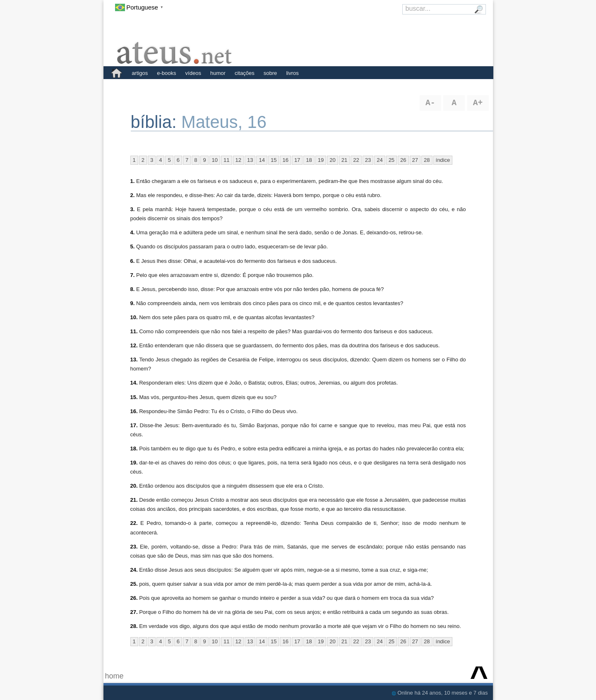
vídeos (193, 73)
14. (134, 383)
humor (218, 73)
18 (309, 160)
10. (134, 317)
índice (443, 160)
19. (134, 463)
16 (285, 160)
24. (134, 570)
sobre (270, 73)
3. (133, 209)
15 (274, 160)
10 (215, 160)
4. (133, 232)
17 (297, 160)
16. (134, 411)
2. (133, 195)
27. (134, 612)
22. (134, 523)
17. (134, 425)
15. (134, 397)
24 (380, 160)
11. (134, 331)
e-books (166, 73)
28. (134, 626)
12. (134, 345)
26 (403, 160)
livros (292, 73)
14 (262, 160)
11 (226, 160)
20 (332, 160)
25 (392, 160)
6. (133, 261)
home (114, 676)
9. (133, 303)
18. (134, 449)
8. (133, 289)
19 (321, 160)
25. (134, 584)
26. (134, 598)
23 (368, 160)
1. (133, 181)
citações (245, 73)
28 (427, 160)
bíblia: (156, 122)
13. (134, 360)
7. (133, 275)
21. (134, 500)
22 (356, 160)
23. (134, 547)
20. (134, 486)
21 (344, 160)
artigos (140, 73)
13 (250, 160)
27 (415, 160)
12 (238, 160)
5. (133, 247)
